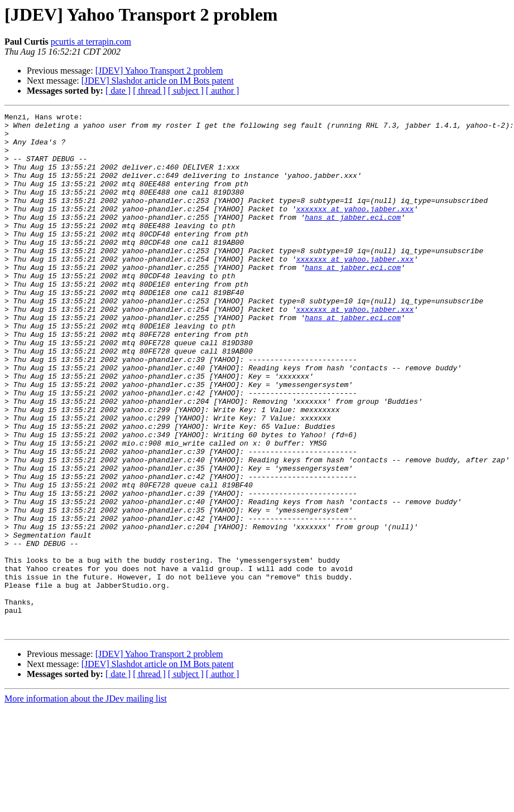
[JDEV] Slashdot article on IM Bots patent (158, 81)
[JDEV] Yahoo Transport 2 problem (159, 71)
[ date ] (118, 91)
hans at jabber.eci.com (353, 239)
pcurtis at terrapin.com (91, 42)
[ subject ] (186, 91)
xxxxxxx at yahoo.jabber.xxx (355, 229)
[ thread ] (149, 91)
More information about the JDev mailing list (86, 802)
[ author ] (223, 91)
